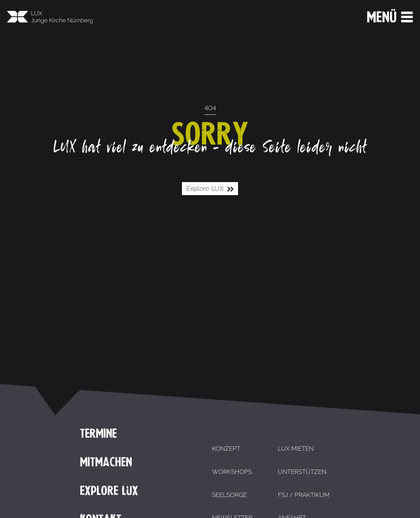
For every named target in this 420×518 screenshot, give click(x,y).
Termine (98, 433)
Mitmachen (106, 462)
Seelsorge (229, 495)
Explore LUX (210, 189)
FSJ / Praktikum (304, 495)
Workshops (232, 472)
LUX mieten (296, 448)
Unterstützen (302, 472)
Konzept (226, 448)
